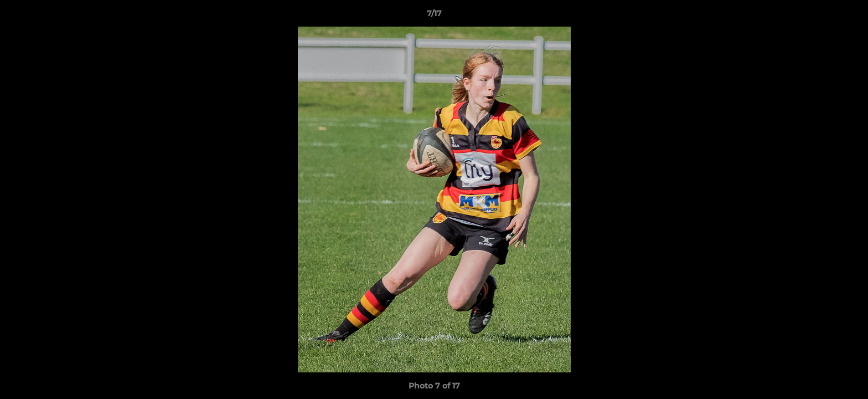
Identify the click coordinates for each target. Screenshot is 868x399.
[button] (848, 16)
